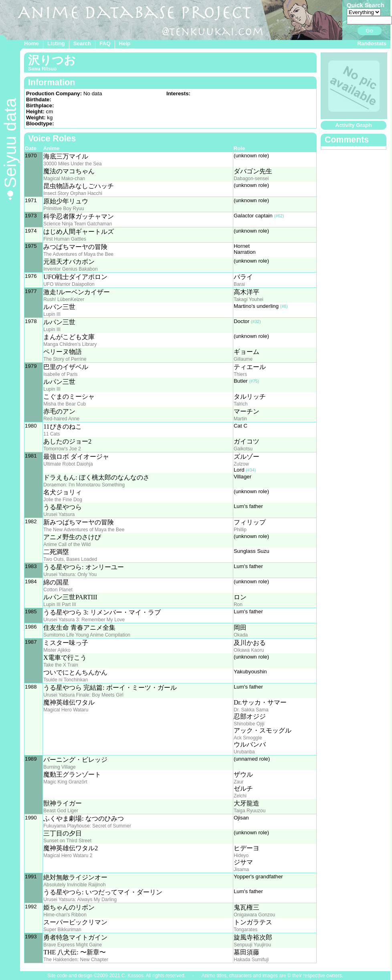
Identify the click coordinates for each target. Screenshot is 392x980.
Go (370, 31)
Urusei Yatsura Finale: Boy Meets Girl (83, 695)
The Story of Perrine (65, 359)
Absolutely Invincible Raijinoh (74, 885)
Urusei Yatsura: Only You (70, 574)
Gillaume (243, 359)
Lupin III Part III (60, 604)
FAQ (105, 43)
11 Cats (52, 434)
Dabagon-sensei (251, 179)
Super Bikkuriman (62, 930)
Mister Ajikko (57, 650)
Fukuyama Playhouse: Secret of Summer (87, 826)
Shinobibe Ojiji (249, 724)
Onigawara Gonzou (254, 915)
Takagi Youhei (249, 299)
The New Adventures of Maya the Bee (84, 530)
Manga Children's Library (70, 344)
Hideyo (241, 855)
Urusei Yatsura (59, 514)
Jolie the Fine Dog (63, 500)
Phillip (240, 530)
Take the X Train (61, 665)
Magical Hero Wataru (66, 710)
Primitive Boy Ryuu (64, 209)
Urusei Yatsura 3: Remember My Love (84, 620)
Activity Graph (353, 125)
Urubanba (244, 752)
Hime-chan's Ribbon (65, 915)
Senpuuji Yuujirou (252, 945)
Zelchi (240, 796)
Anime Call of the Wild (67, 544)
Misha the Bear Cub (65, 404)
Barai (239, 284)
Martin (240, 419)
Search (82, 43)
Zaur (239, 782)
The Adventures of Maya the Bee (78, 254)
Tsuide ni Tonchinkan (66, 680)
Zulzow (241, 464)
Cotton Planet (58, 590)
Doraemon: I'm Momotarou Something (84, 485)
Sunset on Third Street (67, 841)
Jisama (241, 870)
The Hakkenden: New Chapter (76, 960)
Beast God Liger (61, 811)
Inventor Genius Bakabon (70, 269)
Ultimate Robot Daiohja (68, 464)
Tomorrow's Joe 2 (62, 449)
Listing (56, 43)
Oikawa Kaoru (249, 650)
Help (125, 43)
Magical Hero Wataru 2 (68, 855)
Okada (241, 635)
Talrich (241, 404)
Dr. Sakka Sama (251, 710)
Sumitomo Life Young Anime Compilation (87, 635)
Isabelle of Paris (60, 374)
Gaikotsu (243, 449)
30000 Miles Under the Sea (72, 164)
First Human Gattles (65, 239)
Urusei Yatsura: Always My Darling (80, 900)
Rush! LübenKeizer (64, 299)
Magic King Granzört (65, 782)
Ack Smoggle (248, 738)
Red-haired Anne (61, 419)
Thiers (240, 374)
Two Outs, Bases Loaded (70, 559)
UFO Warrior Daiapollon (69, 284)
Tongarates (246, 930)
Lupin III (52, 314)
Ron (238, 604)
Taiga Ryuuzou (250, 811)
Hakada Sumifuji (251, 960)
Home (31, 43)
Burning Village (60, 767)
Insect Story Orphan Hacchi (73, 193)
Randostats (372, 43)
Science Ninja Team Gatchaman (78, 224)
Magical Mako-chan (64, 179)
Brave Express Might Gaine (73, 945)
